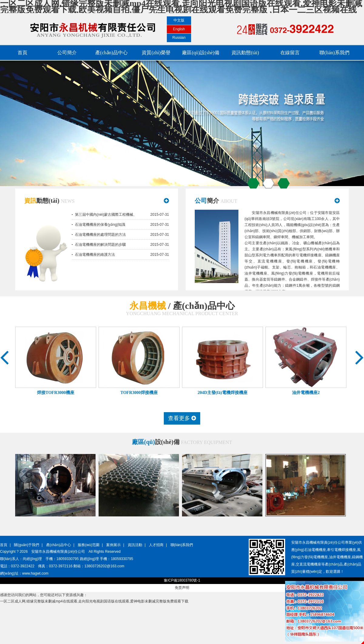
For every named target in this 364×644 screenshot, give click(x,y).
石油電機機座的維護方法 (95, 255)
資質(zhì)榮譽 (156, 53)
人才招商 (156, 545)
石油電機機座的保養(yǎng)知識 (100, 225)
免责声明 (182, 588)
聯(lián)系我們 (334, 53)
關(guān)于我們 (27, 545)
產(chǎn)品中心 (111, 53)
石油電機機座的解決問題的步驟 (100, 245)
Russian (179, 38)
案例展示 (113, 545)
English (179, 29)
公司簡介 (67, 53)
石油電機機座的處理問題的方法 (100, 235)
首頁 (22, 53)
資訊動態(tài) (245, 53)
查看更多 (182, 418)
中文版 (179, 20)
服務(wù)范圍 (88, 545)
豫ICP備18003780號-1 (182, 580)
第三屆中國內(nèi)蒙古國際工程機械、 (106, 215)
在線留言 (290, 53)
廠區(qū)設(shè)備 (201, 53)
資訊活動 (135, 545)
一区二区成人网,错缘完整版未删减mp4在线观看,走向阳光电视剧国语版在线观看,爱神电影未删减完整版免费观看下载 (94, 601)
